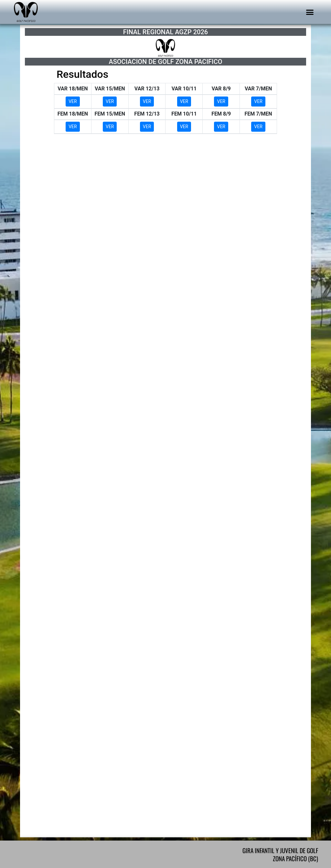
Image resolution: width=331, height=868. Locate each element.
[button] (310, 12)
